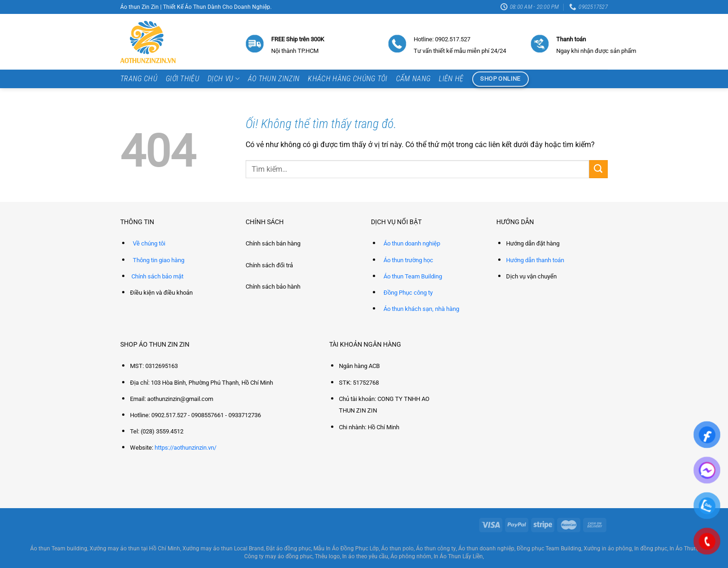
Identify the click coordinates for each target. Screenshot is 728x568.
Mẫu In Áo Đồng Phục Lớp (346, 549)
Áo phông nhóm (411, 556)
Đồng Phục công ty (408, 293)
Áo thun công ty (436, 549)
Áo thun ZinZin (274, 79)
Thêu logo (327, 556)
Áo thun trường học (408, 260)
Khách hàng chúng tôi (348, 79)
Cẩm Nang (413, 79)
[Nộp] (598, 169)
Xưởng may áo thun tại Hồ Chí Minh (135, 549)
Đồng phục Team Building (549, 549)
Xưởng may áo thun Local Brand (223, 549)
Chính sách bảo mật (157, 276)
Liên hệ (451, 79)
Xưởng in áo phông (608, 549)
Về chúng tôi (149, 243)
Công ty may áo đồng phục (278, 556)
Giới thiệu (182, 79)
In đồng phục (651, 549)
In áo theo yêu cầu (365, 556)
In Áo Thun (683, 549)
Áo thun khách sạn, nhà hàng (421, 309)
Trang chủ (139, 79)
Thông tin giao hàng (159, 260)
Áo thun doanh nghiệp (412, 243)
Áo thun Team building (59, 549)
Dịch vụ (224, 79)
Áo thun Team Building (413, 276)
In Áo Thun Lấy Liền (458, 556)
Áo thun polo (397, 549)
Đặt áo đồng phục (289, 549)
